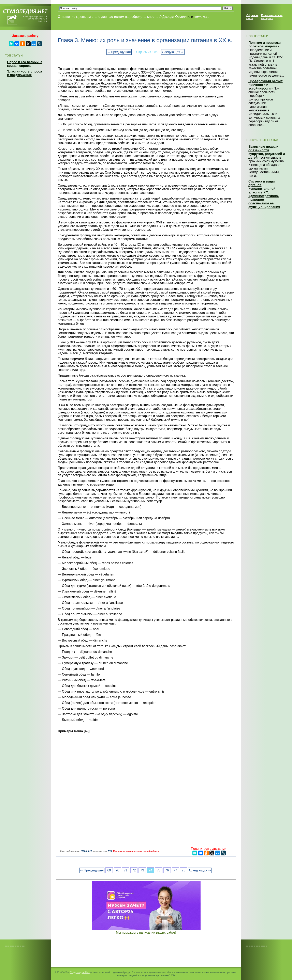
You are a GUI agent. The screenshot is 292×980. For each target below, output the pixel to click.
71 (126, 870)
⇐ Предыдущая (119, 52)
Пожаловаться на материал (272, 17)
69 (109, 870)
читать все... (201, 17)
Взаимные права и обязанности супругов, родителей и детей (267, 152)
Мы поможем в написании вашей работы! (136, 851)
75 (159, 870)
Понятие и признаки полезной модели (265, 44)
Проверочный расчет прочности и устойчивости (266, 85)
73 (142, 870)
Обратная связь (252, 17)
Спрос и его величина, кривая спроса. (25, 64)
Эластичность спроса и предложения (25, 73)
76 (167, 870)
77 (175, 870)
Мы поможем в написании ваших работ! (146, 932)
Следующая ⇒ (173, 52)
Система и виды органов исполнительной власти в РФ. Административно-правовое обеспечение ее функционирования (264, 194)
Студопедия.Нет (80, 972)
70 (117, 870)
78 (184, 870)
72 (134, 870)
